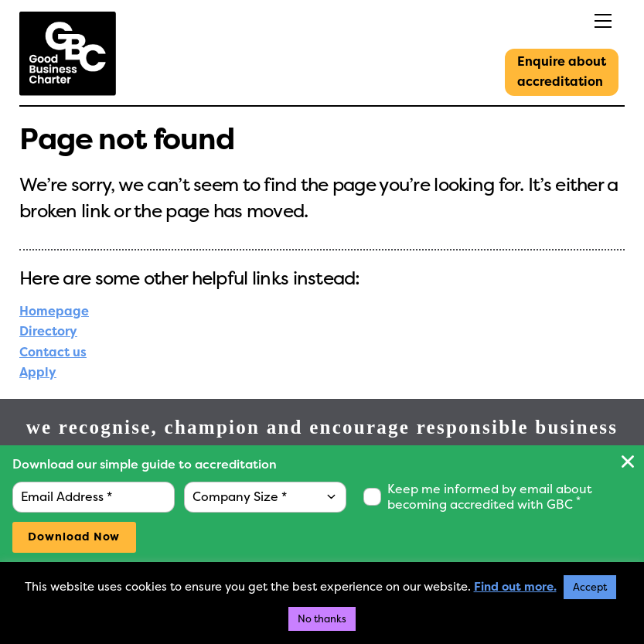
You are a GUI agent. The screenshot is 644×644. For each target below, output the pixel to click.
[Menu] (566, 21)
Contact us (53, 352)
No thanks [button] (322, 619)
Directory (48, 331)
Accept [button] (590, 587)
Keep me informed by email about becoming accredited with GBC (490, 497)
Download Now (74, 537)
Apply (38, 372)
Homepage (54, 311)
